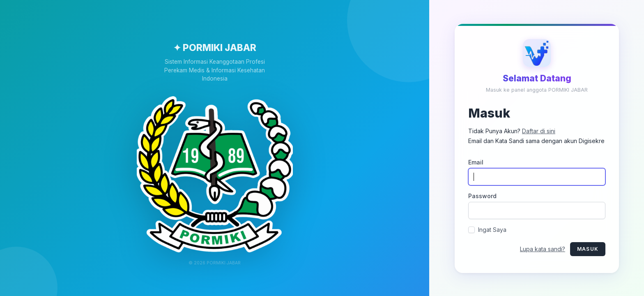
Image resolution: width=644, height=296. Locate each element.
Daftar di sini (539, 131)
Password (482, 195)
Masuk (588, 249)
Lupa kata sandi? (543, 249)
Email (476, 162)
